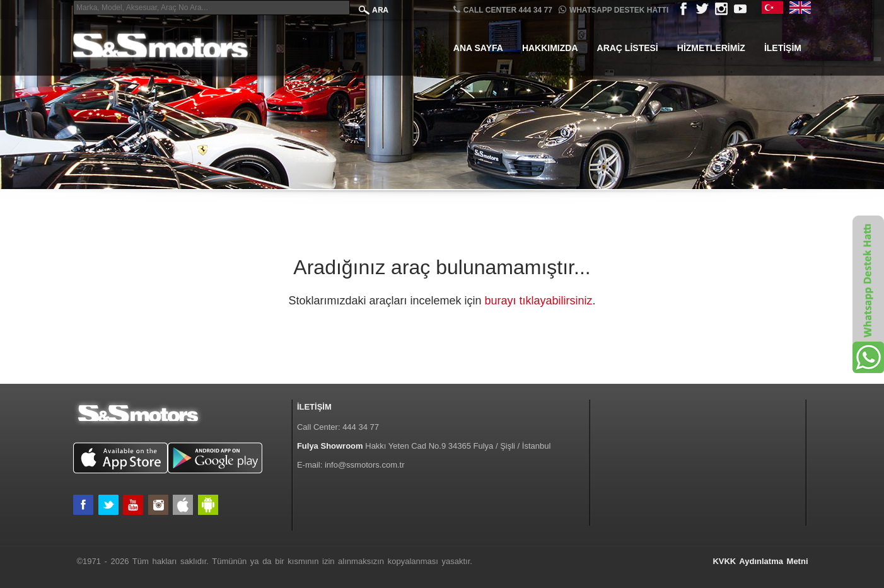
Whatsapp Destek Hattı (614, 10)
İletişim (783, 48)
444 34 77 (361, 427)
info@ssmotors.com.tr (365, 465)
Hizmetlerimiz (711, 48)
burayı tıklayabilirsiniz (539, 301)
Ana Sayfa (478, 48)
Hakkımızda (550, 48)
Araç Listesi (628, 48)
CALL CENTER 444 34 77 (503, 10)
